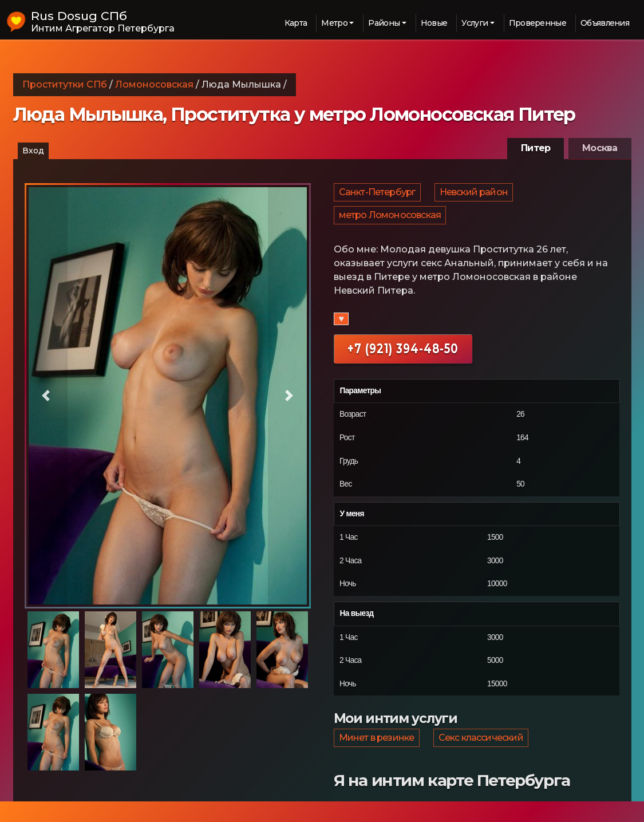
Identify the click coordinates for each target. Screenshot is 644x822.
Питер (536, 148)
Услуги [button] (475, 23)
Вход (33, 151)
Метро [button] (334, 23)
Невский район (476, 195)
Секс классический (483, 755)
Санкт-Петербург (378, 195)
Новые (434, 23)
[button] (46, 396)
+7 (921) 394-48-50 (403, 362)
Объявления (605, 23)
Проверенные (538, 23)
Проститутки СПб (65, 84)
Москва (600, 148)
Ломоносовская (154, 84)
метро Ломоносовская (391, 225)
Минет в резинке (377, 755)
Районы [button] (384, 23)
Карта (296, 23)
